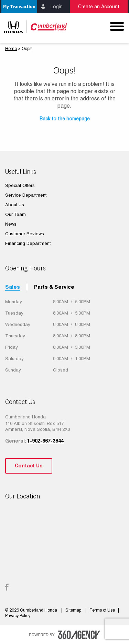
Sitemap (74, 610)
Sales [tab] (13, 287)
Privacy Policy (18, 616)
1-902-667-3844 (45, 441)
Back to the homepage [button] (65, 119)
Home (11, 49)
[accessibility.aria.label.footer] (79, 635)
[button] (19, 7)
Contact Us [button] (29, 466)
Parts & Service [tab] (54, 287)
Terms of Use (102, 610)
